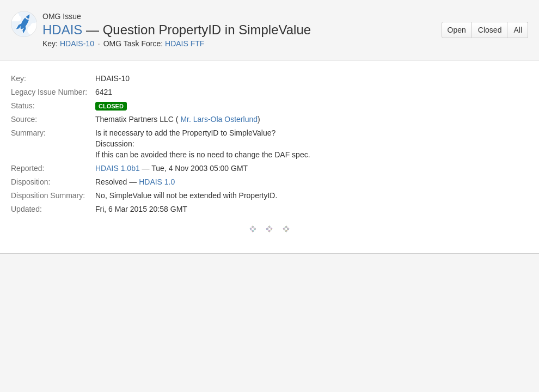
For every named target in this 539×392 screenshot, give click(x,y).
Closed (490, 30)
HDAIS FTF (185, 44)
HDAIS (62, 30)
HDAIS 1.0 (157, 182)
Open (457, 30)
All (518, 30)
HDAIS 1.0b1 (118, 168)
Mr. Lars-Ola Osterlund (219, 119)
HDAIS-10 (77, 44)
